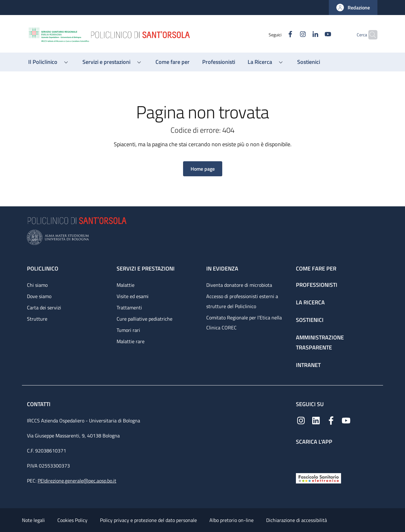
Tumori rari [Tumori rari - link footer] (128, 330)
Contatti (39, 404)
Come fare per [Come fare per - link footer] (316, 269)
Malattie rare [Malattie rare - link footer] (131, 341)
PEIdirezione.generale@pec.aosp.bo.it (77, 481)
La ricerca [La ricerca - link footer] (310, 302)
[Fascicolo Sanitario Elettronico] (318, 478)
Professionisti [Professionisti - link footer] (317, 285)
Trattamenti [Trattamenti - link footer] (129, 307)
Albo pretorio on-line (231, 520)
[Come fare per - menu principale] (173, 62)
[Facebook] (278, 35)
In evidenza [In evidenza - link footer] (222, 269)
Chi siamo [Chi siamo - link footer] (37, 285)
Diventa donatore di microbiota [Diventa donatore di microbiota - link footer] (239, 285)
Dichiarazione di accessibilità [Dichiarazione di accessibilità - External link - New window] (297, 520)
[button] (353, 8)
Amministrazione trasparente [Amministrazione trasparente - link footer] (320, 342)
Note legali (33, 520)
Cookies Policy (72, 520)
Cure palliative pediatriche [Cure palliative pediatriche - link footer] (145, 319)
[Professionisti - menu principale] (219, 62)
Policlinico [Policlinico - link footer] (43, 269)
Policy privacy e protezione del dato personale (148, 520)
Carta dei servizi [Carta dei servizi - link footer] (44, 307)
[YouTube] (316, 35)
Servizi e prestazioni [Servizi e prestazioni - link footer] (146, 269)
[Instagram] (291, 35)
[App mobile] (301, 457)
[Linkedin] (303, 35)
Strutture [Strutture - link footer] (37, 319)
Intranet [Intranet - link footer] (308, 365)
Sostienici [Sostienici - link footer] (310, 320)
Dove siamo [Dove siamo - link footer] (39, 296)
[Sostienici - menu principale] (309, 62)
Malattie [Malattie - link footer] (126, 285)
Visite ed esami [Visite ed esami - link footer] (133, 296)
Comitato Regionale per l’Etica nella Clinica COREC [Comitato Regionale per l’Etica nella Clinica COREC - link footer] (244, 323)
